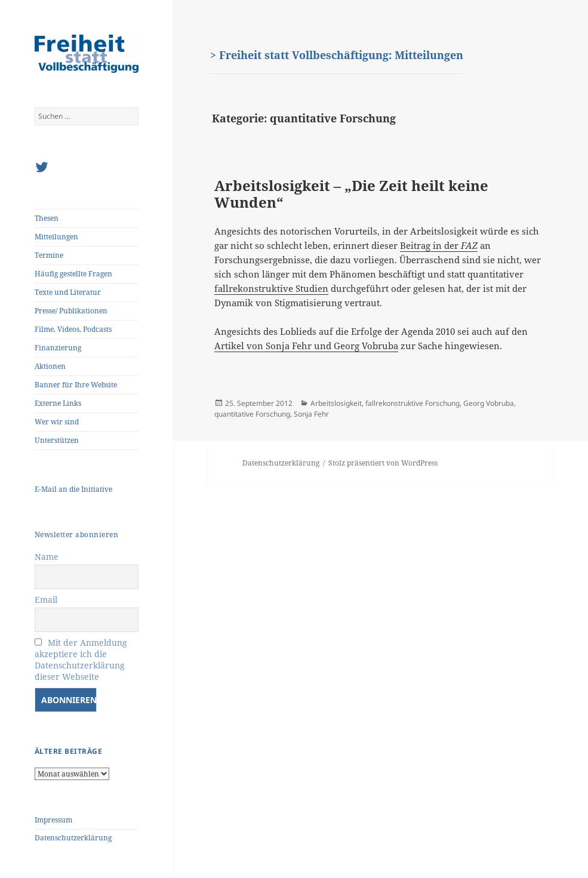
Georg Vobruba (489, 403)
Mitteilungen (56, 237)
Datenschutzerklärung (73, 838)
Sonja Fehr (311, 414)
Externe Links (58, 403)
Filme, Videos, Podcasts (73, 329)
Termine (49, 255)
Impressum (53, 820)
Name (47, 557)
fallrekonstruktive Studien (271, 288)
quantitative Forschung (252, 414)
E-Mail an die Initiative (73, 489)
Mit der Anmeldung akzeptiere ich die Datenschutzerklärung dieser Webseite (81, 660)
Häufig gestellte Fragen (73, 274)
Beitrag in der (439, 245)
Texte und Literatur (68, 292)
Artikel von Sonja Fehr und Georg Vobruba (306, 346)
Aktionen (50, 366)
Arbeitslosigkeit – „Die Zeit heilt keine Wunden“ (351, 194)
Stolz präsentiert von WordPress (383, 463)
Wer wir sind (57, 422)
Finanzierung (58, 348)
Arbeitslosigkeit (336, 403)
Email (46, 600)
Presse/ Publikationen (71, 311)
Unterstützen (57, 440)
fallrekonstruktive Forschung (412, 403)
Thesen (47, 218)
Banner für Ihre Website (76, 385)
